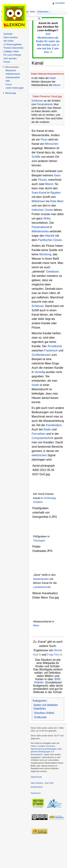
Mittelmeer (38, 201)
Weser (57, 85)
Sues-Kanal (39, 193)
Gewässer (52, 272)
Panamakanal (45, 104)
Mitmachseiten (12, 67)
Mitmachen (11, 71)
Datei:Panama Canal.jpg (47, 96)
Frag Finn (53, 655)
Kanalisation (54, 425)
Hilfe (8, 81)
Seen (57, 175)
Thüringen (39, 540)
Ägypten (55, 193)
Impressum (36, 793)
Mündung (45, 254)
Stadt (53, 78)
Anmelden (60, 3)
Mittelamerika (40, 231)
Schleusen (37, 101)
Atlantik (50, 236)
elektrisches (39, 455)
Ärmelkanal (55, 346)
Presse (7, 62)
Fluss (44, 139)
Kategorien (40, 701)
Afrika (47, 218)
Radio (47, 429)
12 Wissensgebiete (12, 44)
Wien (36, 625)
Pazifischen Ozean (50, 240)
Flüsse (42, 180)
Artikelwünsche (13, 74)
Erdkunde (40, 717)
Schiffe (36, 157)
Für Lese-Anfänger (12, 55)
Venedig (40, 372)
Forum (9, 85)
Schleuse (38, 306)
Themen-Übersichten (13, 48)
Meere (49, 184)
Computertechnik (42, 438)
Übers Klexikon (11, 37)
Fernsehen (39, 434)
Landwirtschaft (42, 587)
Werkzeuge (11, 93)
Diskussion (43, 12)
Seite (32, 12)
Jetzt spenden (10, 58)
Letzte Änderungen (15, 88)
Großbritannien (41, 355)
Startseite (8, 34)
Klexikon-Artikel (44, 713)
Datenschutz (36, 777)
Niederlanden (41, 579)
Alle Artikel (8, 41)
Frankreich (51, 350)
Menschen (52, 144)
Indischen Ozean (42, 210)
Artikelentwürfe (13, 78)
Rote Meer (57, 201)
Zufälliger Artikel (11, 51)
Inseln (35, 385)
